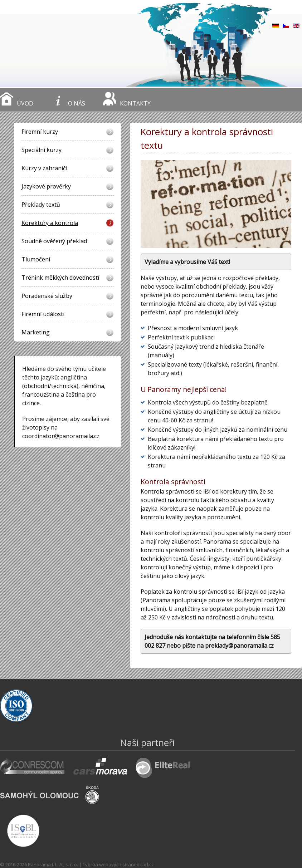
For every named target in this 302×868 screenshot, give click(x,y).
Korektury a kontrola (50, 223)
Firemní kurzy (40, 132)
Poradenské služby (47, 296)
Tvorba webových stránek (111, 864)
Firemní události (43, 314)
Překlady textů (41, 205)
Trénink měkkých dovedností (60, 278)
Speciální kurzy (42, 150)
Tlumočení (36, 259)
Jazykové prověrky (46, 186)
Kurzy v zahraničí (44, 168)
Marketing (36, 332)
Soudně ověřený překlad (54, 241)
